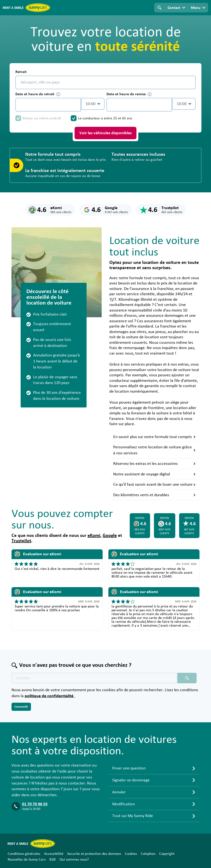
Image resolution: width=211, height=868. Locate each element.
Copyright (167, 854)
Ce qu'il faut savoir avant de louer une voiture (154, 484)
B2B (53, 859)
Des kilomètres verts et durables (154, 495)
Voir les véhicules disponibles (105, 133)
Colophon (148, 854)
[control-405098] (48, 105)
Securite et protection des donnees (94, 854)
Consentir (21, 707)
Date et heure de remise (129, 94)
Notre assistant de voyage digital (154, 474)
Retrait (21, 72)
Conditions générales (24, 854)
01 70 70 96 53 (35, 804)
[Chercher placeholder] (187, 678)
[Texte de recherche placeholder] (94, 678)
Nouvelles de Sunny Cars (27, 859)
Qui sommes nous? (74, 859)
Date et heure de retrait (38, 94)
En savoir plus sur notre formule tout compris (154, 437)
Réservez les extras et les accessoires (154, 464)
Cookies (131, 854)
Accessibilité (54, 854)
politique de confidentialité (50, 696)
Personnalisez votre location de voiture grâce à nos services (154, 450)
